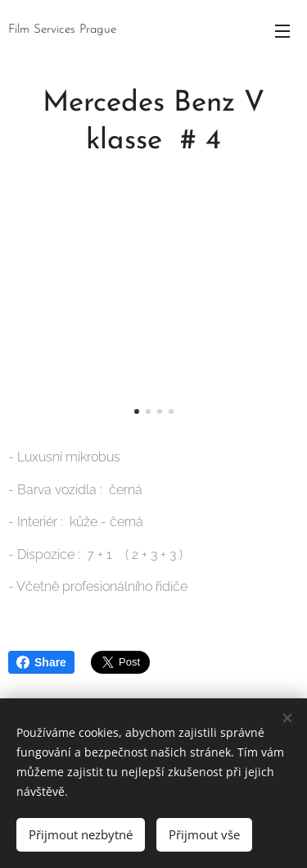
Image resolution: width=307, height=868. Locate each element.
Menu (282, 31)
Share (41, 662)
